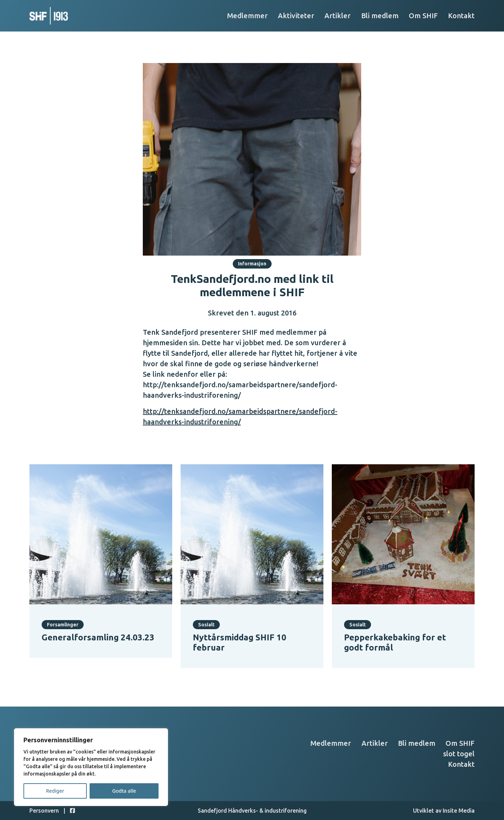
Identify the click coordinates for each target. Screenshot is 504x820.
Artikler (338, 16)
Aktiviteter (296, 16)
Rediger (55, 791)
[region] (91, 767)
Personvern (44, 811)
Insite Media (459, 811)
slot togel (459, 754)
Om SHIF (423, 16)
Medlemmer (247, 16)
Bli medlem (380, 16)
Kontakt (461, 16)
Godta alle (124, 791)
